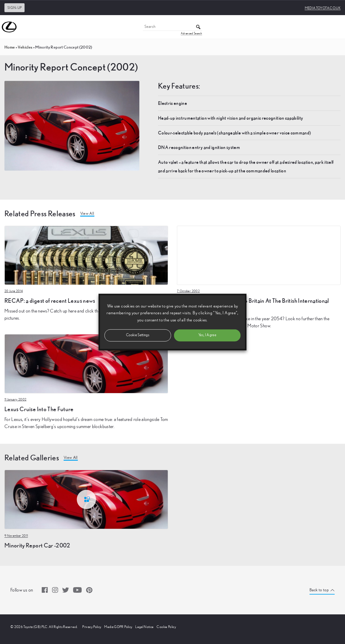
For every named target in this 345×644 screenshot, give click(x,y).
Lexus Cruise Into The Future (39, 409)
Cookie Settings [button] (138, 335)
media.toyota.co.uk (323, 8)
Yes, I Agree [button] (207, 335)
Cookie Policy (166, 627)
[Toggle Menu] (337, 27)
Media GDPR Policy (118, 627)
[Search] (172, 27)
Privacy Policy (92, 627)
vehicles (25, 47)
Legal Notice (144, 627)
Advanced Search (191, 33)
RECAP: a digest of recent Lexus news (50, 301)
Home (10, 47)
